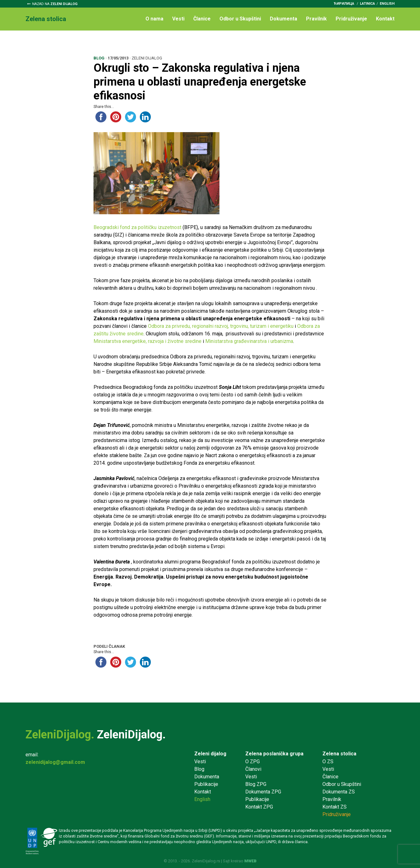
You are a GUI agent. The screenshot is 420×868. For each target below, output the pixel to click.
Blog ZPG (256, 784)
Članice (202, 19)
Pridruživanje (351, 19)
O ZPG (253, 762)
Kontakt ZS (335, 807)
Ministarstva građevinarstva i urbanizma (249, 341)
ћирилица (344, 4)
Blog (199, 769)
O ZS (328, 762)
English (387, 4)
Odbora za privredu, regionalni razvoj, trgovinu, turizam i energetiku (221, 326)
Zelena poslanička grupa (274, 754)
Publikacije (206, 784)
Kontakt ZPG (259, 807)
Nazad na (55, 4)
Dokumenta (284, 19)
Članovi (253, 769)
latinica (367, 4)
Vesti (178, 19)
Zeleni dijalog (210, 754)
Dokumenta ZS (339, 792)
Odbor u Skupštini (240, 19)
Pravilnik (316, 19)
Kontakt (385, 19)
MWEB (250, 861)
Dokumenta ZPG (263, 792)
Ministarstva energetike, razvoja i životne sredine (148, 341)
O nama (154, 19)
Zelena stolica (339, 754)
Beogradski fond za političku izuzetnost (137, 227)
